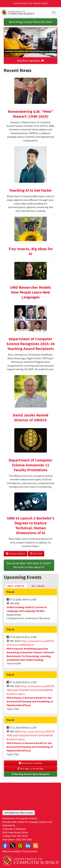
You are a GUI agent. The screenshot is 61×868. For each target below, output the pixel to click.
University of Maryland (30, 3)
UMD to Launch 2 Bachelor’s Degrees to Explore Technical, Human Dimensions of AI (31, 525)
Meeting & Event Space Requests (31, 774)
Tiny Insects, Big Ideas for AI (31, 251)
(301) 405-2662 (24, 840)
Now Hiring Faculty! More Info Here (30, 22)
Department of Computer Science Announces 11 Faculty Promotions (30, 465)
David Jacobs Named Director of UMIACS (31, 418)
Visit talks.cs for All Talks (31, 769)
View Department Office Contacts (19, 813)
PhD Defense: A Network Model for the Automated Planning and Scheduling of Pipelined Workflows (30, 701)
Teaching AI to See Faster (30, 190)
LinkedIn (28, 846)
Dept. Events (17, 586)
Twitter (13, 846)
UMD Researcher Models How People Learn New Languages (30, 292)
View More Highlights (31, 61)
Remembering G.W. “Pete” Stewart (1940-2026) (30, 114)
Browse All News (16, 554)
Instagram (20, 846)
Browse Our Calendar (31, 763)
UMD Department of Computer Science (25, 13)
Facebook (5, 846)
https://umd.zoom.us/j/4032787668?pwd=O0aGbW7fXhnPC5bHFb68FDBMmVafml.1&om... (30, 690)
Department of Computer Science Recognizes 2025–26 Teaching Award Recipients (31, 344)
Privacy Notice (30, 851)
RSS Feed (36, 554)
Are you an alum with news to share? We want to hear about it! (29, 565)
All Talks (38, 586)
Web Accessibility (11, 851)
